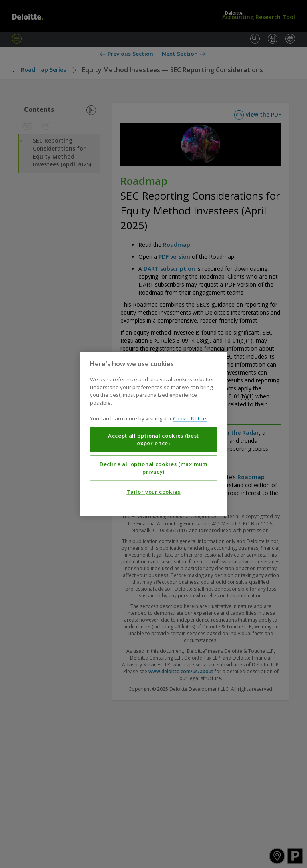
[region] (154, 434)
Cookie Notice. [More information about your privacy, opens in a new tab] (190, 419)
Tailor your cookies (153, 492)
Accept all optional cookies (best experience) (153, 440)
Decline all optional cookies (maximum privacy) (153, 468)
